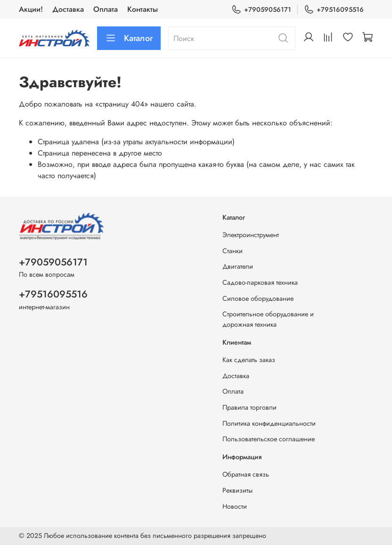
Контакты (143, 9)
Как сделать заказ (249, 360)
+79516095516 (334, 10)
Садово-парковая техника (260, 282)
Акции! (31, 9)
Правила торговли (249, 407)
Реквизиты (237, 490)
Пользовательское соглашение (269, 439)
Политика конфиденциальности (269, 423)
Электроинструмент (251, 235)
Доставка (68, 9)
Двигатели (238, 266)
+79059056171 (261, 10)
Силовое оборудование (258, 298)
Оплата (106, 9)
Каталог (129, 38)
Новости (235, 506)
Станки (233, 251)
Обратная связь (246, 474)
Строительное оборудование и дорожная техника (268, 319)
